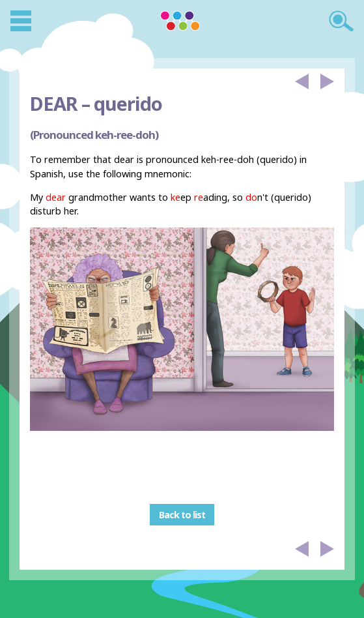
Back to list (182, 515)
